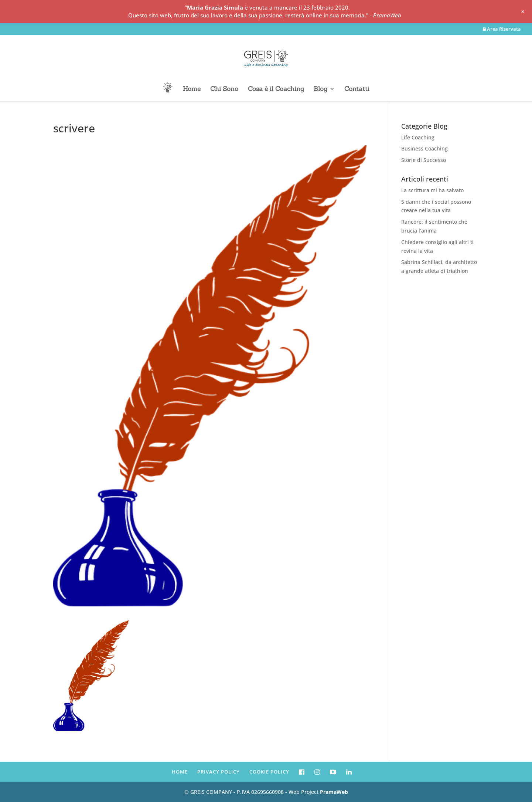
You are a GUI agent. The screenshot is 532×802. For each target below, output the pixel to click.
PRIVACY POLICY (219, 772)
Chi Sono (224, 89)
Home (192, 89)
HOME (180, 772)
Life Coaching (418, 137)
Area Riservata (502, 29)
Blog (320, 89)
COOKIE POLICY (269, 772)
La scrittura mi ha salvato (432, 190)
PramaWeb (334, 792)
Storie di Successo (424, 160)
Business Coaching (424, 148)
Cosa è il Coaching (276, 89)
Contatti (357, 89)
